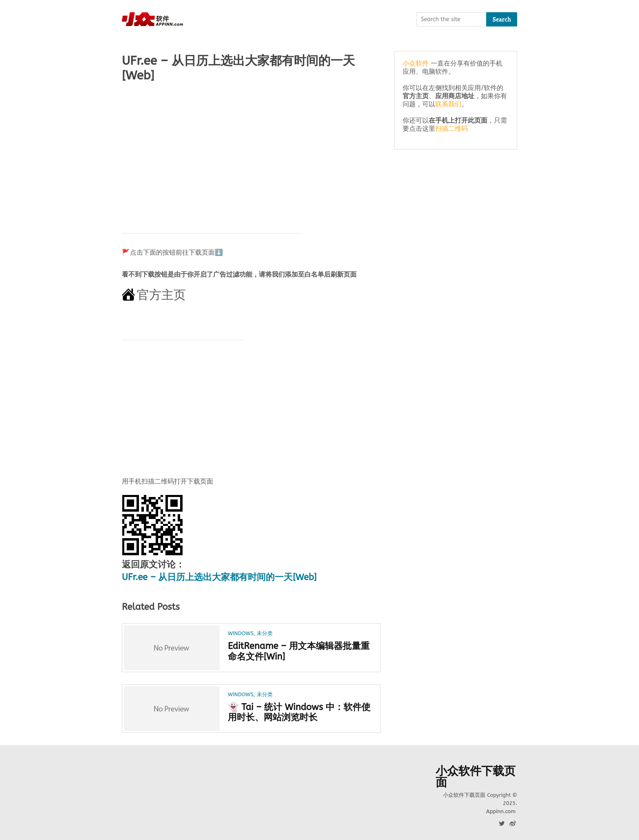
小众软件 (416, 63)
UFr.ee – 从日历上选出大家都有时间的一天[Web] (219, 577)
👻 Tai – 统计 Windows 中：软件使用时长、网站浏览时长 (299, 712)
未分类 (265, 633)
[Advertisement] (251, 154)
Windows (241, 633)
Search (502, 19)
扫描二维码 (452, 129)
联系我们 (448, 104)
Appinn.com (501, 811)
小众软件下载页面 (476, 777)
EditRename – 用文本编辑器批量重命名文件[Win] (299, 651)
